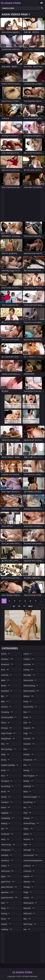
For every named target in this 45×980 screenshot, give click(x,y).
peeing (28, 770)
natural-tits (31, 707)
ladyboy (7, 929)
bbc (5, 696)
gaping (6, 823)
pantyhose (30, 760)
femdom (7, 802)
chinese (7, 728)
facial (6, 791)
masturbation (31, 691)
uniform (29, 866)
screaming (30, 802)
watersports (31, 903)
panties (29, 754)
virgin (28, 892)
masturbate (30, 680)
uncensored (31, 855)
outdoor (29, 744)
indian (6, 866)
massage (30, 675)
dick (5, 744)
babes (6, 685)
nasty (28, 701)
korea (6, 919)
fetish (6, 807)
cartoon (6, 707)
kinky (5, 908)
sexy (28, 813)
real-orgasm (31, 776)
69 (14, 606)
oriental (29, 738)
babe (5, 680)
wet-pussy (30, 924)
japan (6, 876)
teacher (29, 839)
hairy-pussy (8, 844)
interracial (8, 871)
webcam (29, 908)
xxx (27, 929)
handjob (7, 855)
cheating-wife (9, 717)
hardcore (8, 860)
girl (5, 829)
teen (28, 844)
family (6, 797)
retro (28, 791)
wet (27, 919)
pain (27, 749)
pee (27, 765)
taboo (28, 829)
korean (6, 924)
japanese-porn (9, 897)
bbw (5, 701)
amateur (7, 659)
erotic (5, 770)
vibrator (29, 882)
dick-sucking (9, 749)
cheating (7, 712)
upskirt (28, 876)
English (42, 3)
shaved (29, 818)
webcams (29, 913)
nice (27, 712)
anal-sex (7, 675)
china (6, 723)
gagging (7, 813)
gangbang (8, 818)
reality (29, 781)
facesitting (7, 786)
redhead (29, 786)
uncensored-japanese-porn (33, 861)
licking (29, 670)
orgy (28, 733)
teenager (29, 850)
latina (28, 654)
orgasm (29, 728)
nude (28, 717)
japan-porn (8, 882)
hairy (6, 839)
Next (30, 606)
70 (19, 606)
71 (24, 606)
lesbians (29, 664)
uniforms (29, 871)
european (7, 781)
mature (29, 696)
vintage (29, 887)
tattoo (28, 834)
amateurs (7, 664)
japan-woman (9, 887)
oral (28, 723)
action (6, 654)
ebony (6, 760)
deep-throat (9, 733)
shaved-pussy (32, 823)
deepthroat (8, 738)
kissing (6, 913)
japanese (8, 892)
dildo (6, 754)
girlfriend (7, 834)
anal (5, 670)
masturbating (31, 685)
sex (28, 807)
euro (5, 776)
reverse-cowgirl (32, 797)
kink (5, 903)
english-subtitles (10, 765)
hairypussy (8, 850)
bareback (7, 691)
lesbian (29, 659)
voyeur (29, 897)
